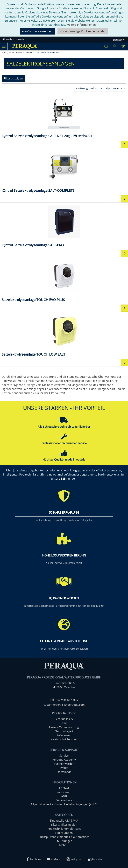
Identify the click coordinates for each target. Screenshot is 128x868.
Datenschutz (64, 800)
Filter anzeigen (13, 78)
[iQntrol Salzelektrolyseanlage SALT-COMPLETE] (64, 171)
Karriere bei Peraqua (64, 739)
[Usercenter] (115, 46)
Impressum (64, 792)
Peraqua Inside (64, 719)
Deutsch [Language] (119, 40)
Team (64, 723)
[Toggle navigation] (4, 46)
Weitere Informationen (81, 25)
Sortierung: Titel (85, 88)
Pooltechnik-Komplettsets (64, 829)
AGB (64, 796)
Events (64, 768)
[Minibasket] (123, 46)
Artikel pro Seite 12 (112, 88)
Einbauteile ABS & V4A (64, 821)
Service (64, 756)
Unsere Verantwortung (64, 727)
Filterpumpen (64, 833)
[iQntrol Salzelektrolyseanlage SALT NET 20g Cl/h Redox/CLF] (64, 117)
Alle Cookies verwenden (37, 31)
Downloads (64, 772)
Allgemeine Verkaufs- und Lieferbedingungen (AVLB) (64, 804)
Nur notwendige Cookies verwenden (83, 31)
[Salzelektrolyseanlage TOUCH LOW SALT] (64, 335)
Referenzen (64, 735)
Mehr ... (64, 845)
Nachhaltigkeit (64, 731)
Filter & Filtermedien (64, 825)
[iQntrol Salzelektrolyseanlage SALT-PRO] (64, 226)
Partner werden (64, 764)
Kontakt (64, 788)
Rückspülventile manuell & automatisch (64, 837)
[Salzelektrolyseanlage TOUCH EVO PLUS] (64, 281)
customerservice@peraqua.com (64, 705)
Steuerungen (64, 841)
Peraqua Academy (64, 760)
